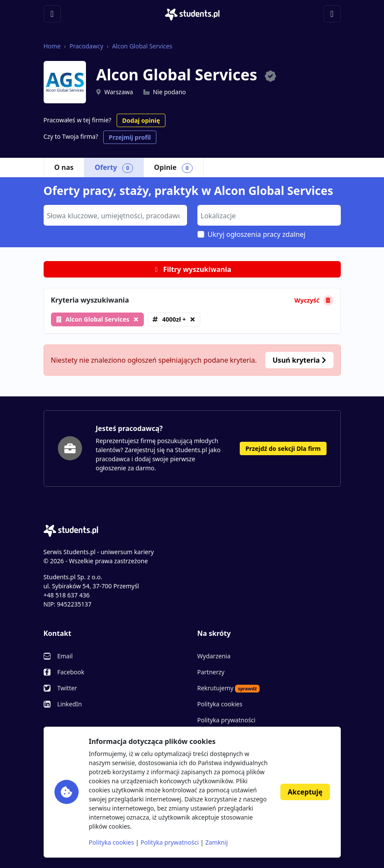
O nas (64, 167)
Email (65, 656)
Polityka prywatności (227, 720)
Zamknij (216, 842)
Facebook (71, 672)
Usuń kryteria (299, 360)
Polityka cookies (220, 704)
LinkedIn (70, 704)
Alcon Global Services (142, 46)
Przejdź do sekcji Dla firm (283, 448)
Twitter (67, 688)
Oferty (114, 168)
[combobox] (115, 215)
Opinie (173, 168)
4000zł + (174, 319)
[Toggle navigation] (52, 14)
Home (52, 46)
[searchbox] (114, 215)
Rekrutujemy (229, 688)
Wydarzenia (214, 656)
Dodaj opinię (141, 120)
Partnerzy (211, 672)
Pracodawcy (86, 46)
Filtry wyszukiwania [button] (192, 269)
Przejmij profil (130, 137)
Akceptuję (305, 792)
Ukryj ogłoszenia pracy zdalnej (257, 234)
